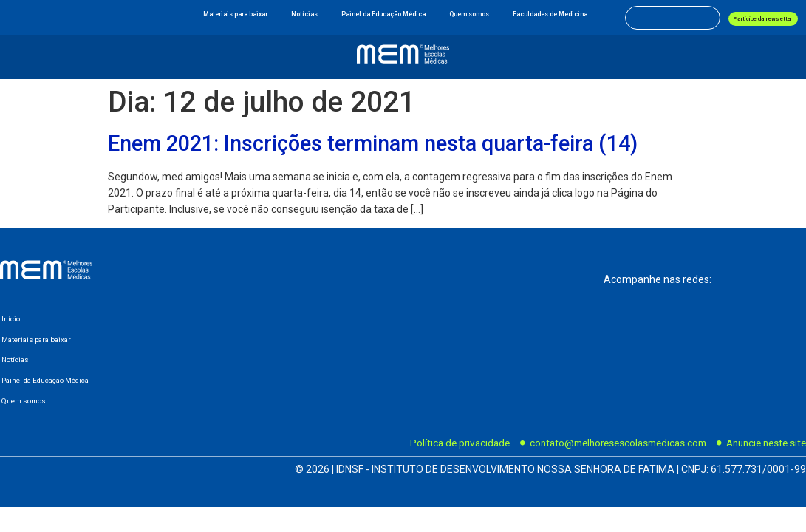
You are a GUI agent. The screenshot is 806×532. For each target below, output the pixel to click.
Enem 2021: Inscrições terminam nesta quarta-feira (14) (373, 143)
